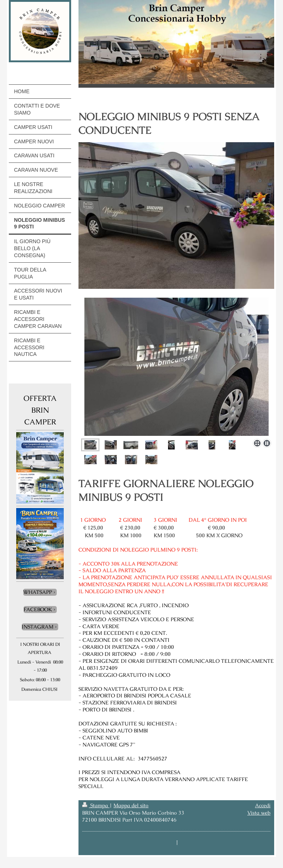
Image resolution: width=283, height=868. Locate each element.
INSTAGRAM (38, 627)
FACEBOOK (38, 609)
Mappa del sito (131, 805)
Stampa (96, 805)
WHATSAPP (38, 592)
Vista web (259, 813)
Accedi (263, 805)
